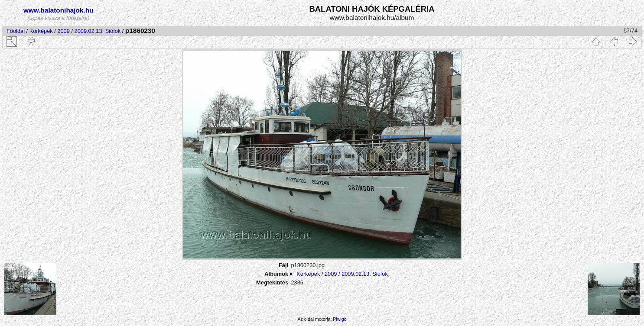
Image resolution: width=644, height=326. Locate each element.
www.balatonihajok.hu (59, 10)
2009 (63, 31)
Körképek (41, 31)
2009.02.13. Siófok (98, 31)
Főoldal (16, 31)
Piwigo (340, 319)
